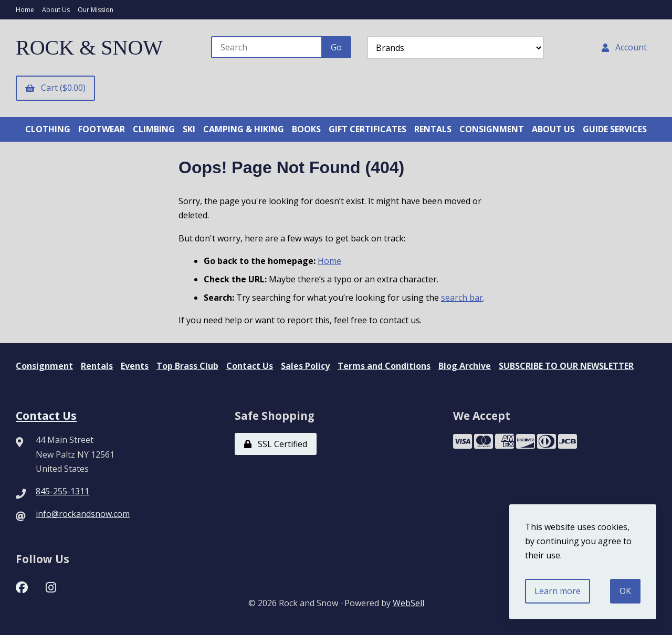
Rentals (97, 366)
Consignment (44, 366)
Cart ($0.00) (55, 88)
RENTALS (433, 129)
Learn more (558, 591)
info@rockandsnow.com (83, 514)
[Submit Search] (336, 47)
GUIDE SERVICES (615, 129)
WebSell (408, 603)
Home (25, 10)
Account (624, 47)
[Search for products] (267, 47)
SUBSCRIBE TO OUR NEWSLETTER (566, 366)
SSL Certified (276, 444)
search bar (462, 298)
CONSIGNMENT (492, 129)
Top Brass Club (187, 366)
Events (135, 366)
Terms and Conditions (384, 366)
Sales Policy (305, 366)
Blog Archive (465, 366)
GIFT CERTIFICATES (367, 129)
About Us (56, 10)
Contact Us (250, 366)
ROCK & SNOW (89, 47)
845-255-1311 (62, 491)
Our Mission (96, 10)
